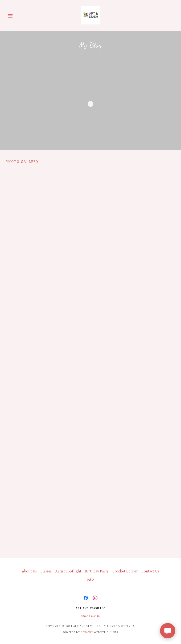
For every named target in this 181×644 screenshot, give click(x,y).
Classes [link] (46, 571)
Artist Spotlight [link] (68, 571)
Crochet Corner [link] (125, 571)
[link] (90, 23)
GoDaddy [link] (87, 632)
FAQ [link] (90, 580)
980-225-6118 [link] (90, 616)
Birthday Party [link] (97, 571)
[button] (18, 16)
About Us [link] (29, 571)
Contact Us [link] (150, 571)
